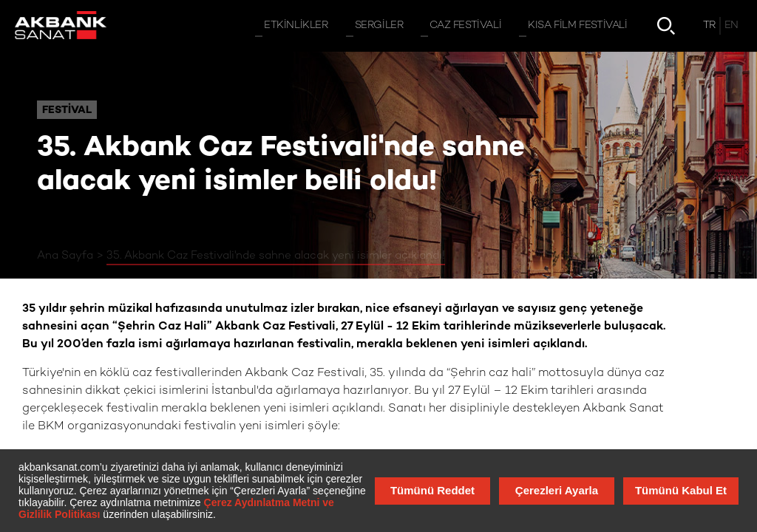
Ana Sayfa (65, 256)
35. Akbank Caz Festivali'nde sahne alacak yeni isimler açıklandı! (276, 256)
